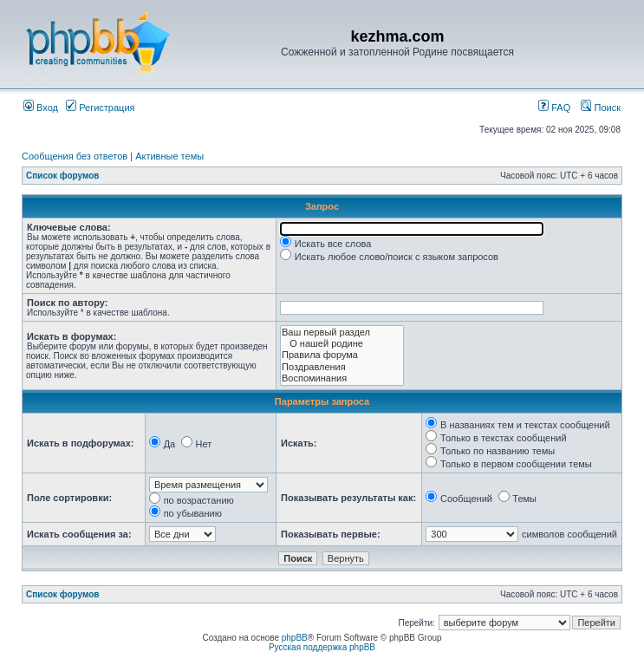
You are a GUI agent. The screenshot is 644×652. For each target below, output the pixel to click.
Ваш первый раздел (342, 333)
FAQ (554, 108)
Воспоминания (342, 378)
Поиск (601, 108)
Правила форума (342, 355)
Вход (41, 108)
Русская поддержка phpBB (322, 647)
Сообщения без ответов (75, 156)
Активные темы (169, 156)
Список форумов (63, 176)
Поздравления (342, 367)
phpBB (295, 638)
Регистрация (100, 108)
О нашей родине (342, 344)
